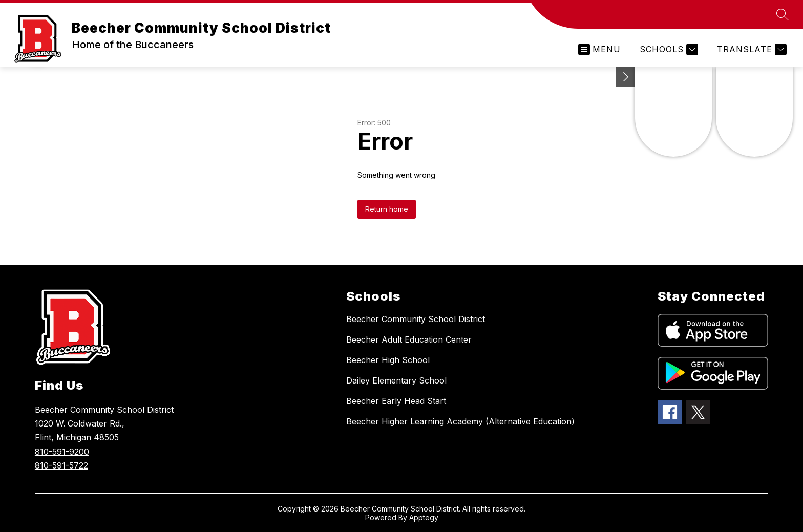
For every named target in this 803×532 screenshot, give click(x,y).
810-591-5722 (61, 465)
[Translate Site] (751, 49)
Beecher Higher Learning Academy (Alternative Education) (460, 421)
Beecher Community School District (416, 319)
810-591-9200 (62, 452)
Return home (387, 209)
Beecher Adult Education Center (409, 339)
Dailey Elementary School (396, 380)
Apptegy (424, 517)
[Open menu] (599, 49)
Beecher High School (388, 360)
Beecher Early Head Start (396, 401)
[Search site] (783, 14)
